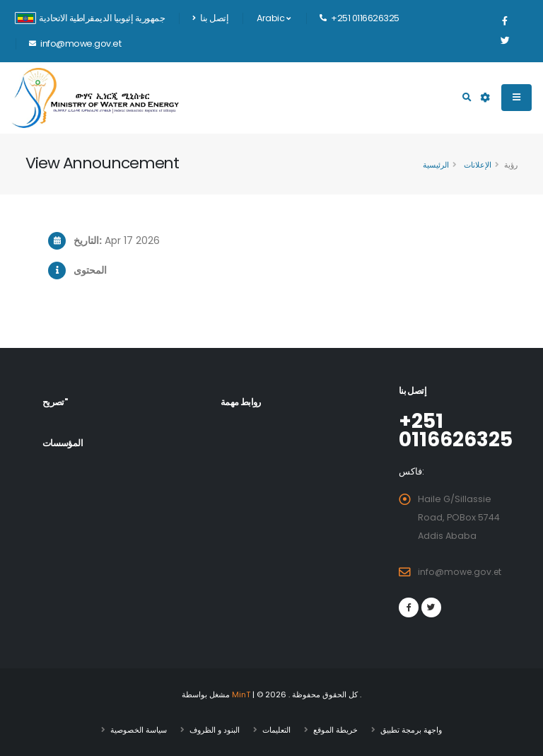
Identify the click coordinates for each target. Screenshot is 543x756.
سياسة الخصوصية (139, 730)
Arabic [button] (273, 18)
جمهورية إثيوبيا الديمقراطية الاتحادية (90, 18)
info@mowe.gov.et (461, 572)
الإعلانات (477, 165)
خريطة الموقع (335, 730)
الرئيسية (436, 165)
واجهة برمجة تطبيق (411, 730)
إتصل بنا (210, 18)
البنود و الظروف (215, 730)
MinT (241, 694)
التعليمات (276, 730)
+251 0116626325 (458, 430)
